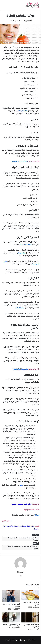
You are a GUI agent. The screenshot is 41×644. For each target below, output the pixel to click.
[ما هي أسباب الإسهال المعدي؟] (30, 617)
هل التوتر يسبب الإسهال (11, 625)
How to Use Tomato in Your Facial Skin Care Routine (23, 539)
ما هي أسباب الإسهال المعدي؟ (32, 626)
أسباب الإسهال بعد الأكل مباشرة (11, 605)
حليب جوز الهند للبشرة (20, 369)
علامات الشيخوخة (26, 245)
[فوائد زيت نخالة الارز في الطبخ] (30, 595)
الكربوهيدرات (23, 111)
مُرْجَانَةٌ (37, 515)
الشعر (21, 485)
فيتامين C (22, 253)
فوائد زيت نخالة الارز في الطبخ (31, 604)
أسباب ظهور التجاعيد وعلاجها (22, 504)
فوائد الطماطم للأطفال (20, 161)
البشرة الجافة (20, 308)
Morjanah (27, 21)
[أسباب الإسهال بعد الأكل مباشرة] (11, 596)
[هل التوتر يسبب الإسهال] (11, 617)
